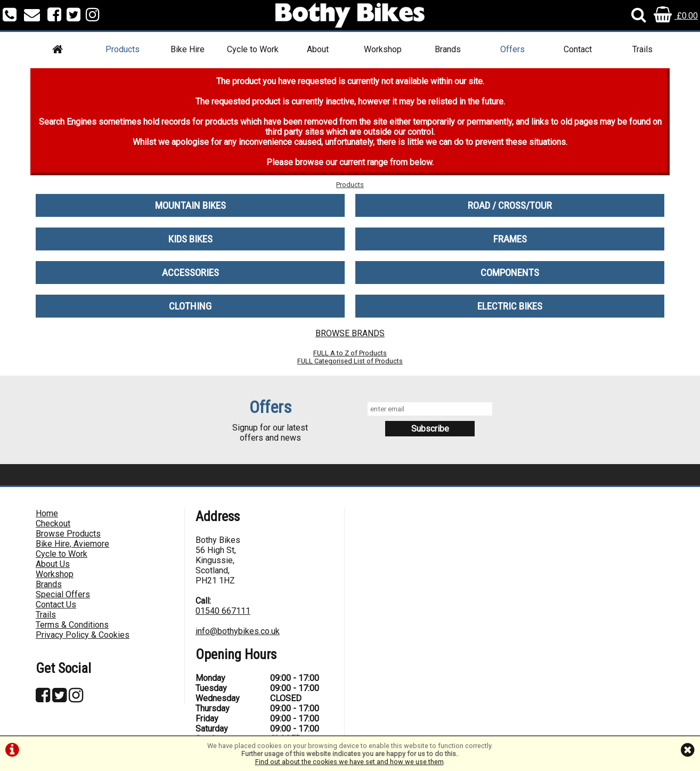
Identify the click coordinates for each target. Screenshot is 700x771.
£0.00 (676, 16)
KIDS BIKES (190, 239)
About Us (53, 564)
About (318, 49)
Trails (642, 49)
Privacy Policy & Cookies (83, 635)
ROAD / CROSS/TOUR (510, 205)
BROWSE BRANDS (350, 333)
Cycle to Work (253, 49)
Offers (512, 49)
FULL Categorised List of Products (350, 361)
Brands (448, 49)
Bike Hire (188, 49)
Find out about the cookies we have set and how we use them (349, 762)
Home (47, 513)
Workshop (383, 49)
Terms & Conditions (72, 625)
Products (123, 49)
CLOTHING (190, 306)
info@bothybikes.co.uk (238, 631)
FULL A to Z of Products (350, 353)
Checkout (53, 524)
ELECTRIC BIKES (510, 306)
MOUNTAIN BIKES (190, 205)
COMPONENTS (510, 273)
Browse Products (68, 534)
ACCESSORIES (190, 273)
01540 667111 (223, 611)
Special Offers (63, 594)
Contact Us (56, 604)
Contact (578, 49)
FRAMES (510, 239)
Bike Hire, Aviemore (72, 544)
